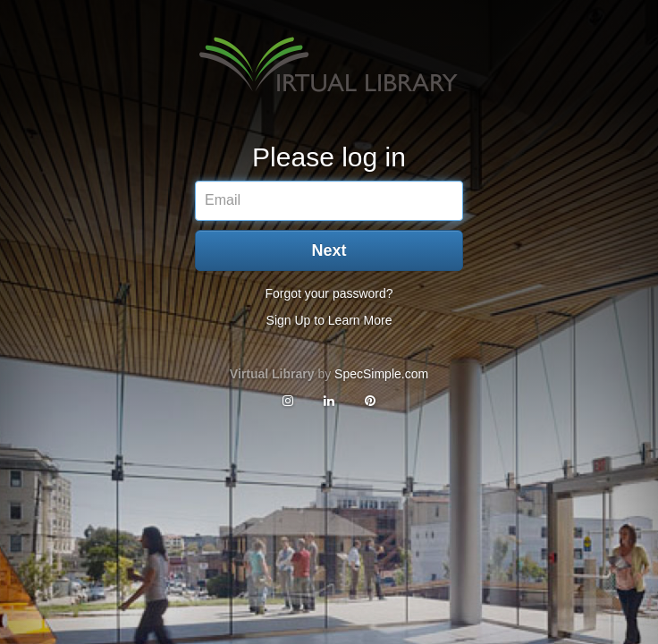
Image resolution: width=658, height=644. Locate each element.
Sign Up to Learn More (329, 320)
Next (329, 250)
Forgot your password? (329, 293)
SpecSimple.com (381, 374)
